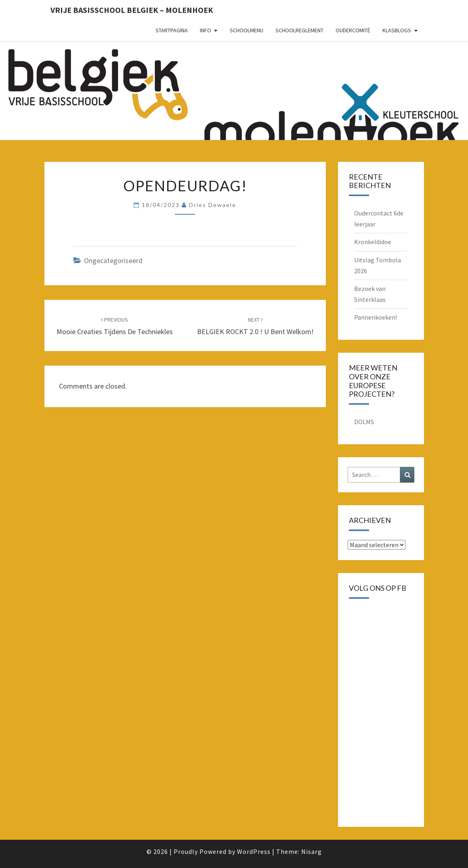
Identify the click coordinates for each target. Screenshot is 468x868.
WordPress (254, 851)
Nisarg (312, 851)
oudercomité (353, 30)
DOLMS (364, 422)
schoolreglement (299, 30)
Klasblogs (397, 30)
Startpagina (172, 30)
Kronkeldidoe (373, 242)
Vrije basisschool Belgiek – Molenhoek (132, 10)
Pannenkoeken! (376, 317)
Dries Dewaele (213, 205)
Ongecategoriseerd (113, 260)
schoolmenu (247, 30)
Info (206, 30)
